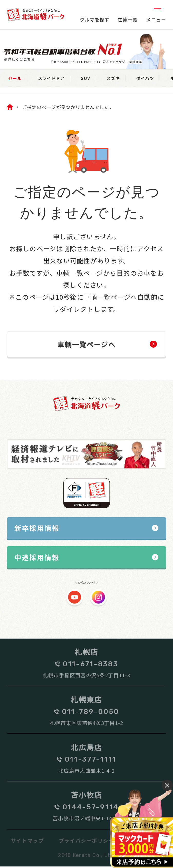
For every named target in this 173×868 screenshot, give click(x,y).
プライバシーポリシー (86, 842)
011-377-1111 (90, 761)
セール (16, 78)
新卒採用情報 (37, 529)
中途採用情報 (37, 558)
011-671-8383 (90, 665)
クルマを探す (95, 19)
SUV (94, 78)
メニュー (156, 15)
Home (10, 108)
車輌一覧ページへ (86, 345)
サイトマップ (27, 842)
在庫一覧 (128, 19)
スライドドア (56, 78)
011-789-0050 (90, 713)
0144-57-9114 (90, 808)
